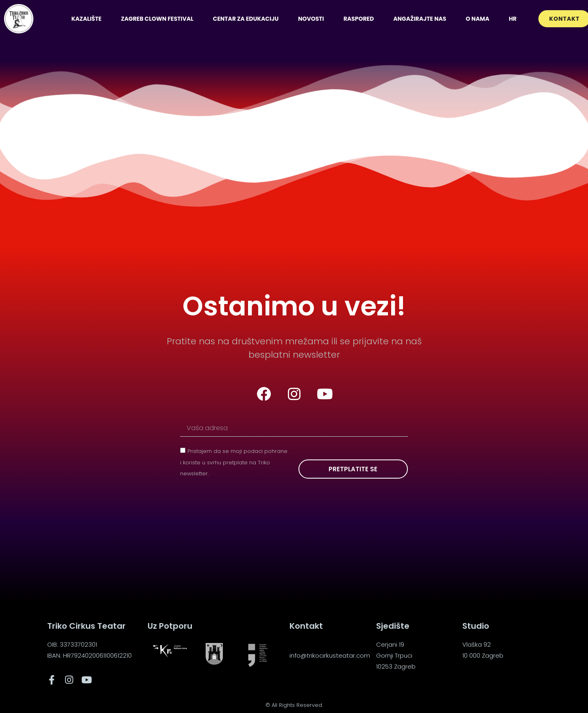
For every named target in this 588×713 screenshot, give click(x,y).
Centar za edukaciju (246, 19)
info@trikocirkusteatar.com (330, 655)
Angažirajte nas (420, 19)
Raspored (359, 19)
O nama (477, 19)
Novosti (311, 19)
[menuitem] (513, 19)
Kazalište (86, 19)
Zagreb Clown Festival (157, 19)
